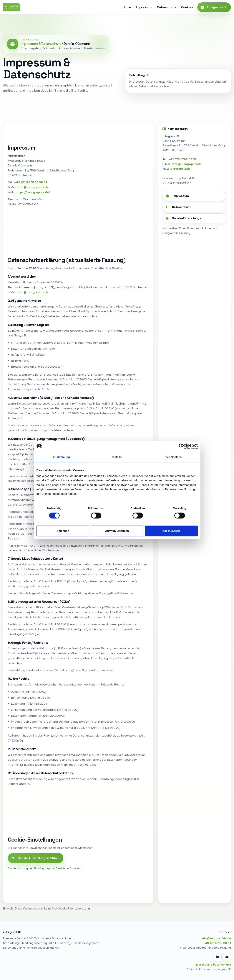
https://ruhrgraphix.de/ (33, 192)
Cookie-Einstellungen (184, 218)
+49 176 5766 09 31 (182, 159)
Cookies (187, 7)
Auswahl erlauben (117, 531)
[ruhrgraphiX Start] (12, 7)
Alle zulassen (171, 531)
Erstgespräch (214, 7)
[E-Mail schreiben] (227, 957)
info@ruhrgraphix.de (187, 164)
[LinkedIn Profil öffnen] (218, 957)
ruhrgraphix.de (180, 169)
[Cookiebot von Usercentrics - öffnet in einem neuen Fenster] (181, 446)
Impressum (144, 7)
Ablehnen (63, 531)
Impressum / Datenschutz (213, 965)
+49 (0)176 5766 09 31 (30, 182)
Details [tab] (117, 457)
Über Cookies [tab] (173, 457)
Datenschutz (167, 7)
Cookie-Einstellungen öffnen (36, 858)
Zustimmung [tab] (61, 457)
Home (127, 7)
